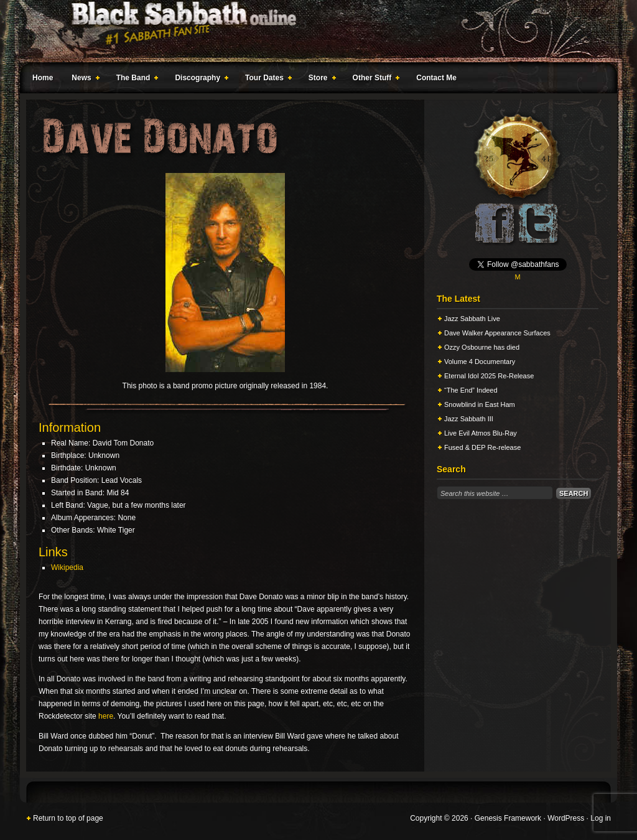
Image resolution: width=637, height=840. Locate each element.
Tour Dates (266, 80)
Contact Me (436, 78)
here (106, 716)
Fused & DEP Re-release (482, 447)
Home (43, 78)
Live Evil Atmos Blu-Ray (481, 433)
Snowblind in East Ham (480, 404)
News (83, 80)
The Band (135, 80)
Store (320, 80)
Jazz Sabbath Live (472, 319)
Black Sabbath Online (312, 31)
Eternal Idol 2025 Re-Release (489, 376)
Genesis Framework (508, 818)
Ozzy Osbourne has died (482, 347)
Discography (199, 80)
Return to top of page (68, 818)
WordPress (566, 818)
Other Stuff (374, 80)
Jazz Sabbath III (469, 419)
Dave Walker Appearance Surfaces (497, 333)
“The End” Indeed (471, 390)
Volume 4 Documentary (480, 362)
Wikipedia (67, 567)
